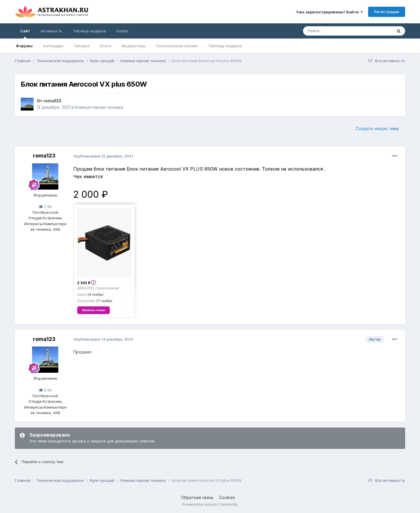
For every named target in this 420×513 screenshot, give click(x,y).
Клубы (123, 31)
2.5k (45, 206)
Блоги (106, 46)
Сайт (25, 34)
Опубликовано (103, 156)
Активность (51, 31)
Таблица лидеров (225, 46)
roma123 (52, 101)
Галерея (82, 46)
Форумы (24, 46)
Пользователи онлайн (177, 46)
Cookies (227, 497)
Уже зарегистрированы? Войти (329, 12)
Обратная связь (197, 497)
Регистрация (387, 12)
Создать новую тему (377, 128)
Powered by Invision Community (210, 504)
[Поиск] (334, 31)
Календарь (53, 46)
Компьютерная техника (99, 107)
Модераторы (134, 46)
